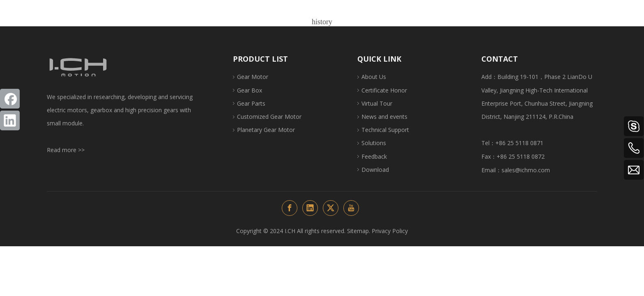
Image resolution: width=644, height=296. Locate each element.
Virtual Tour (377, 103)
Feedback (374, 156)
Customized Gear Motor (269, 117)
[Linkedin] (10, 120)
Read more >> (66, 150)
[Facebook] (10, 99)
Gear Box (250, 90)
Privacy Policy (390, 231)
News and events (384, 117)
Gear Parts (251, 103)
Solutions (374, 143)
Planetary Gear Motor (266, 130)
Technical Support (385, 130)
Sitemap (358, 231)
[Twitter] (331, 208)
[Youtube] (351, 208)
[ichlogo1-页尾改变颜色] (78, 67)
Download (375, 170)
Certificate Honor (384, 90)
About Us (374, 77)
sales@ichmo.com (526, 170)
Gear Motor (253, 77)
